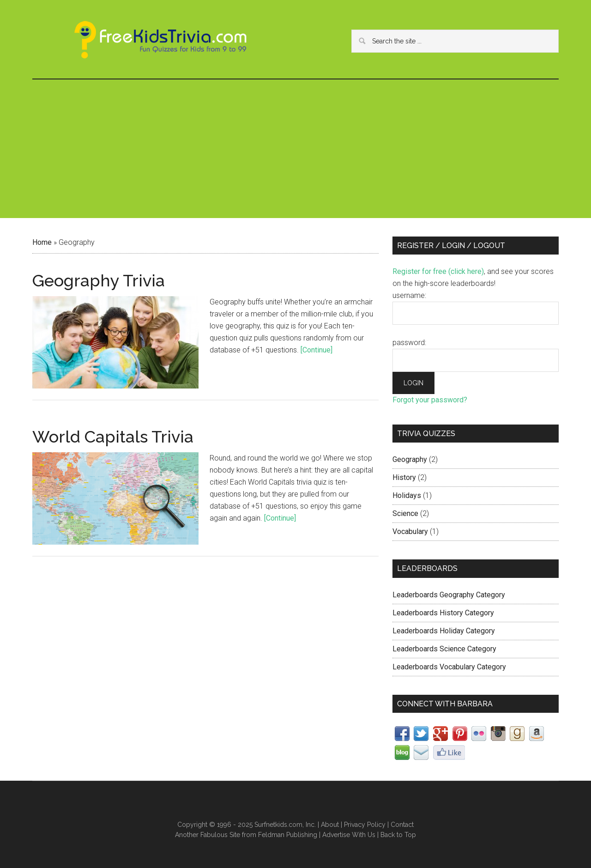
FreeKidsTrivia (162, 39)
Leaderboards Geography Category (449, 595)
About (330, 825)
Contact (402, 825)
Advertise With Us (349, 835)
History (404, 477)
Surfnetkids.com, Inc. (285, 825)
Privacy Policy (365, 825)
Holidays (407, 495)
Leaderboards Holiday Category (444, 631)
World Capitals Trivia (113, 437)
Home (42, 242)
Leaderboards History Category (443, 613)
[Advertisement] (295, 149)
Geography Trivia (99, 280)
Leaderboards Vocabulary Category (449, 667)
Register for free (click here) (438, 271)
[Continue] (317, 350)
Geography (410, 459)
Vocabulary (410, 531)
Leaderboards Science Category (444, 649)
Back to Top (398, 835)
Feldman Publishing (288, 835)
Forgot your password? (430, 400)
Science (405, 513)
